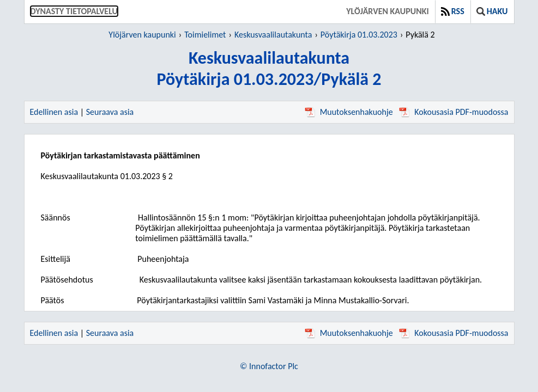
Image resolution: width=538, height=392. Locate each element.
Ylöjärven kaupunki (387, 11)
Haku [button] (492, 11)
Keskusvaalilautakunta (273, 35)
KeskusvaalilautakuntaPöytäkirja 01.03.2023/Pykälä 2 (269, 69)
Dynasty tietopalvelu (74, 11)
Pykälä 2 (420, 35)
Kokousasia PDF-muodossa (454, 112)
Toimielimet (205, 35)
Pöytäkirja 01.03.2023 (359, 35)
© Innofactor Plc (269, 366)
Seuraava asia (110, 112)
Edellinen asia (54, 112)
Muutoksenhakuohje (349, 112)
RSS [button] (453, 11)
